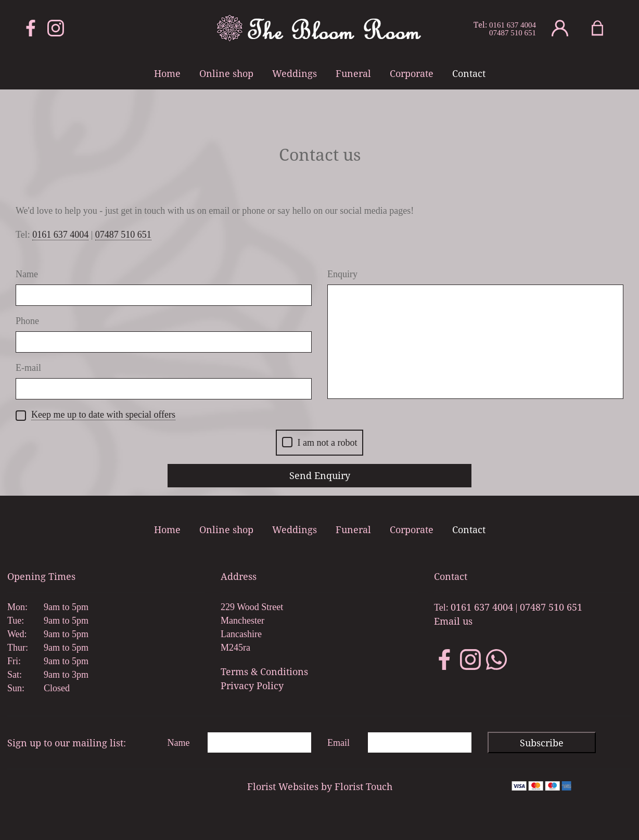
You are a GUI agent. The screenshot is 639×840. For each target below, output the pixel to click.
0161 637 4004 (513, 25)
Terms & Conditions (264, 671)
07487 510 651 (513, 33)
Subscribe (542, 743)
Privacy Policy (252, 686)
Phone (27, 321)
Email (338, 743)
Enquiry (342, 274)
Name (27, 274)
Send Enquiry (320, 475)
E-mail (28, 368)
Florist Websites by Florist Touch (320, 786)
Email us (453, 621)
